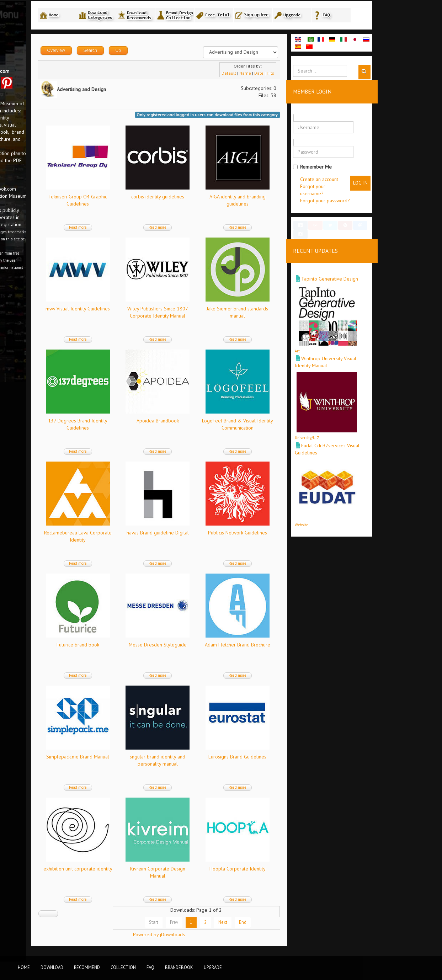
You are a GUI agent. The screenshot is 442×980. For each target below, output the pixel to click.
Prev (237, 925)
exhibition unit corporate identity (150, 871)
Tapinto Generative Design (393, 275)
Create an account (382, 182)
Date (322, 76)
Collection (123, 967)
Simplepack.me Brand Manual (150, 759)
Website (365, 521)
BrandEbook (179, 967)
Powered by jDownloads (227, 937)
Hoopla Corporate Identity (303, 871)
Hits (334, 76)
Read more (150, 230)
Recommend (87, 967)
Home (24, 967)
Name (308, 76)
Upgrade (213, 967)
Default (292, 76)
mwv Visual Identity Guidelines (150, 311)
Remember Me (376, 169)
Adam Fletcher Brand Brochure (303, 647)
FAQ (150, 967)
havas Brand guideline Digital (226, 535)
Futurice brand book (150, 647)
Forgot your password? (388, 203)
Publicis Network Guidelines (303, 535)
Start (217, 925)
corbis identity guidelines (226, 199)
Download (52, 967)
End (306, 925)
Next (286, 925)
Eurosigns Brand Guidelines (302, 759)
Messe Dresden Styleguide (226, 647)
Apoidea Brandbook (226, 423)
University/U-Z (370, 434)
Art (361, 347)
